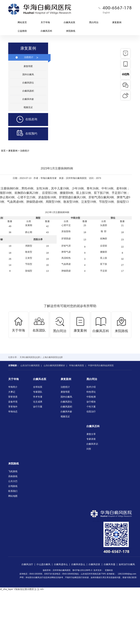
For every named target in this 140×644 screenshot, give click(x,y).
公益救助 (22, 31)
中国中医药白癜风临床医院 (101, 365)
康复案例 (117, 22)
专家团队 (38, 392)
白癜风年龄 (28, 99)
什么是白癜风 (43, 564)
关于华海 (45, 22)
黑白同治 (94, 22)
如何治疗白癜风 (127, 564)
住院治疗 (91, 412)
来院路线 (71, 31)
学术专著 (38, 397)
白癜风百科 (46, 31)
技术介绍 (91, 387)
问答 (89, 449)
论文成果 (38, 402)
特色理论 (91, 392)
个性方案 (91, 407)
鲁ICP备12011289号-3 (82, 570)
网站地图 (13, 496)
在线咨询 (23, 120)
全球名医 (38, 387)
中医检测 (91, 397)
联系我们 (13, 491)
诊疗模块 (91, 402)
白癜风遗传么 (61, 564)
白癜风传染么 (78, 564)
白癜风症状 (94, 564)
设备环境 (13, 402)
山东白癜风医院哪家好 (54, 365)
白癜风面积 (28, 91)
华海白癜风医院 (77, 365)
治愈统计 (31, 57)
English (106, 13)
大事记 (12, 392)
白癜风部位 (28, 83)
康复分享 (91, 434)
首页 (3, 151)
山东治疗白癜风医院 (30, 365)
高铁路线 (13, 476)
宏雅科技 (109, 570)
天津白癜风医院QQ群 (30, 357)
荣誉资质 (13, 397)
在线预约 (23, 134)
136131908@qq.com (127, 574)
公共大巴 (13, 481)
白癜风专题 (110, 564)
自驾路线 (13, 486)
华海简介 (13, 387)
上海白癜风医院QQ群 (53, 357)
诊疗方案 (38, 407)
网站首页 (22, 22)
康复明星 (28, 66)
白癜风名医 (70, 22)
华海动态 (13, 412)
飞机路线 (13, 471)
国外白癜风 (28, 74)
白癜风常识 (92, 444)
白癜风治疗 (27, 564)
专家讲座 (91, 439)
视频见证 (28, 107)
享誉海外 (13, 407)
